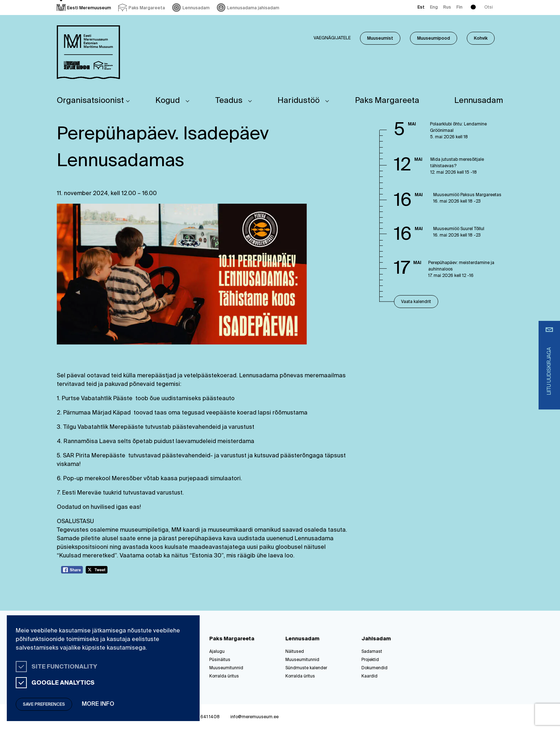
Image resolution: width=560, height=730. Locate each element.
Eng (434, 8)
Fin (459, 8)
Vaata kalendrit (416, 302)
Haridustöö (299, 101)
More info (98, 704)
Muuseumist (380, 39)
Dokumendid (374, 668)
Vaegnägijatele (332, 38)
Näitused (295, 652)
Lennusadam (479, 101)
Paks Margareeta (387, 101)
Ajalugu (217, 652)
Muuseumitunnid (226, 668)
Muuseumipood (434, 39)
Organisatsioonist (90, 101)
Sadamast (372, 652)
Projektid (370, 660)
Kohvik (481, 39)
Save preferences (44, 705)
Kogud (168, 101)
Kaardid (369, 676)
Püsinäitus (220, 660)
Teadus (229, 101)
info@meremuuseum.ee (254, 717)
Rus (447, 8)
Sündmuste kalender (306, 668)
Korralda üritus (224, 676)
